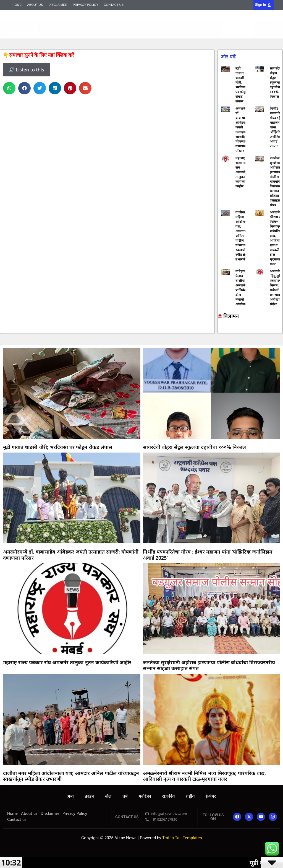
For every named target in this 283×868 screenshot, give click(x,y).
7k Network (219, 330)
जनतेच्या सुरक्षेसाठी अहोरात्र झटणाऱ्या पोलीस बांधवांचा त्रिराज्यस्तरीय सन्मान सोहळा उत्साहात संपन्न (209, 665)
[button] (126, 26)
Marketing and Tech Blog (221, 330)
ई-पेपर (211, 797)
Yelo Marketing (124, 38)
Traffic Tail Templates (182, 838)
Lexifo (141, 846)
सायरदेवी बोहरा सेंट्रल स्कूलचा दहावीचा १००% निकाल (276, 82)
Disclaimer (58, 5)
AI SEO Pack (124, 38)
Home (17, 5)
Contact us (114, 5)
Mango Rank (124, 38)
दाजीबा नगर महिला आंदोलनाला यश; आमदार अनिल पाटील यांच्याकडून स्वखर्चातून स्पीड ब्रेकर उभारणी (243, 236)
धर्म (125, 797)
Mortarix (124, 37)
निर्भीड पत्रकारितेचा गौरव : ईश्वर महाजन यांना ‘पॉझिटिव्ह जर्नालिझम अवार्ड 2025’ (208, 555)
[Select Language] (237, 30)
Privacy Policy (86, 5)
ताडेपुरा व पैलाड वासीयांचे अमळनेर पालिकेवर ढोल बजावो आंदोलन (242, 288)
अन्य (70, 797)
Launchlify (141, 848)
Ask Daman (219, 331)
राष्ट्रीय (190, 797)
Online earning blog (220, 329)
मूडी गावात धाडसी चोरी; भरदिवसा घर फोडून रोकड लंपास (242, 85)
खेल (108, 797)
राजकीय (168, 797)
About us (35, 5)
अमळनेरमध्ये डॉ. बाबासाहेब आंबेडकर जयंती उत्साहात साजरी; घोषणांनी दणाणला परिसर (244, 130)
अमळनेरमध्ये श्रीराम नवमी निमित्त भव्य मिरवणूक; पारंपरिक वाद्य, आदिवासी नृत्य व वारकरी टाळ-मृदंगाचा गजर (204, 776)
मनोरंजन (145, 797)
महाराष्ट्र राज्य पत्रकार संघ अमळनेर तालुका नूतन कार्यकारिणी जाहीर (244, 172)
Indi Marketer (124, 37)
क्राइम (89, 797)
